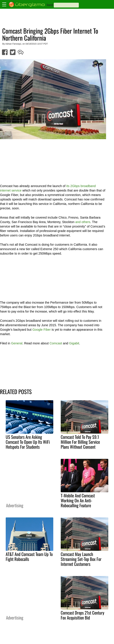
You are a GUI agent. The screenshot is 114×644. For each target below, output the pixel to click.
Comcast (56, 343)
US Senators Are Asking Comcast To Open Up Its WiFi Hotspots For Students (28, 442)
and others (83, 222)
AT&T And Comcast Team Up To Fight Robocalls (29, 557)
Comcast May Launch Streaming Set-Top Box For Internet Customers (81, 559)
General (17, 343)
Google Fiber (42, 330)
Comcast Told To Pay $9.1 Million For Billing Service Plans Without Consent (80, 442)
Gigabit (74, 343)
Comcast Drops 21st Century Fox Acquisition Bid (83, 615)
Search (50, 5)
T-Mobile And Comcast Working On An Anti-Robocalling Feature (78, 500)
